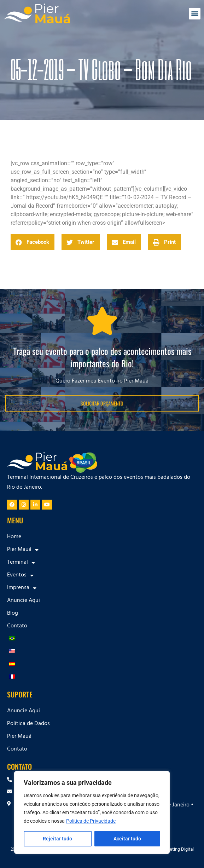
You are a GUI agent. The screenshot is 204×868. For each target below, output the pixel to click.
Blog (13, 614)
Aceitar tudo (127, 839)
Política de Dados (28, 724)
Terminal (21, 563)
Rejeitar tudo (57, 839)
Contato (17, 626)
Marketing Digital (177, 850)
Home (14, 537)
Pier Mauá (23, 550)
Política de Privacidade (91, 821)
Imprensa (22, 588)
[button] (195, 14)
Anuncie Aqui (24, 601)
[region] (92, 812)
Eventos (20, 575)
